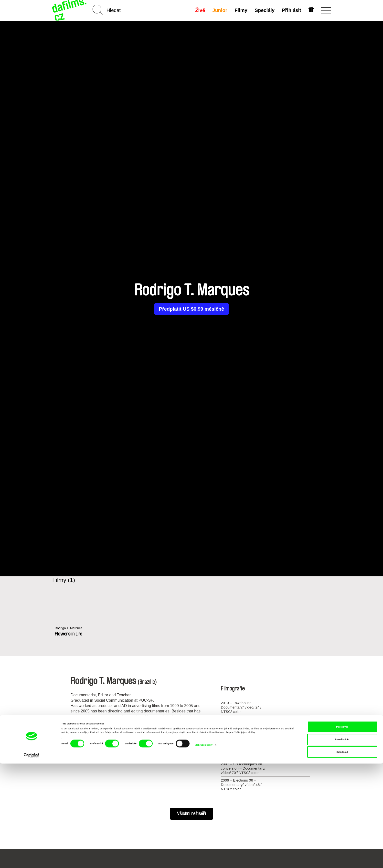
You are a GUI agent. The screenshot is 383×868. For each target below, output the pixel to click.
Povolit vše (342, 831)
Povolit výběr (342, 844)
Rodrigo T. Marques (71, 628)
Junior (219, 10)
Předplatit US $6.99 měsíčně (192, 309)
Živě (199, 10)
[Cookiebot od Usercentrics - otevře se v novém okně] (32, 860)
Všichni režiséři (191, 814)
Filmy (240, 10)
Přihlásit (291, 10)
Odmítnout (342, 857)
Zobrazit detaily (204, 849)
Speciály (264, 10)
